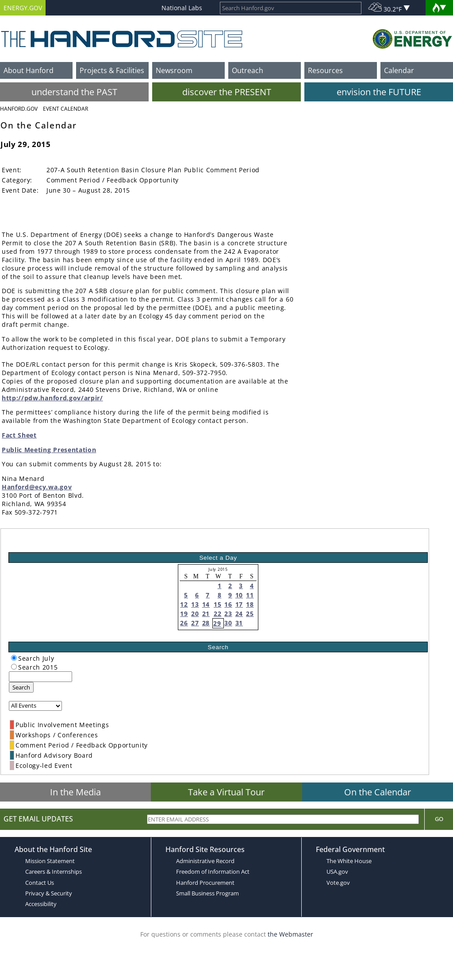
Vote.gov (338, 883)
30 (228, 623)
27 (195, 623)
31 (239, 623)
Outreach (248, 70)
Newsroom (174, 70)
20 (195, 614)
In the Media (75, 792)
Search (21, 687)
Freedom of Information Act (213, 872)
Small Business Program (207, 893)
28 (206, 623)
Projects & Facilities (112, 70)
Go (439, 819)
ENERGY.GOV (23, 8)
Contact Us (40, 883)
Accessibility (41, 904)
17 (239, 604)
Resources (325, 70)
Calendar (399, 70)
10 (239, 595)
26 (184, 623)
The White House (349, 861)
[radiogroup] (14, 658)
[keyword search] (40, 677)
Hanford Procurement (205, 883)
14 (206, 604)
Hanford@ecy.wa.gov (37, 487)
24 (239, 614)
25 (250, 614)
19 (184, 614)
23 (228, 614)
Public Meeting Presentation (49, 450)
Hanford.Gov (19, 109)
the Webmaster (290, 934)
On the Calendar (378, 792)
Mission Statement (50, 861)
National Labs (182, 8)
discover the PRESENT (227, 92)
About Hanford (29, 70)
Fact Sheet (19, 435)
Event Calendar (65, 109)
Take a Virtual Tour (226, 792)
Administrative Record (205, 861)
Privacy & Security (49, 893)
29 (217, 623)
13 (195, 604)
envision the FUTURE (379, 92)
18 (250, 604)
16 (228, 604)
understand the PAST (74, 92)
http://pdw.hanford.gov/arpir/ (52, 398)
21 (206, 614)
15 (217, 604)
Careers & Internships (54, 872)
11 (250, 595)
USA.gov (337, 872)
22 (217, 614)
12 (184, 604)
